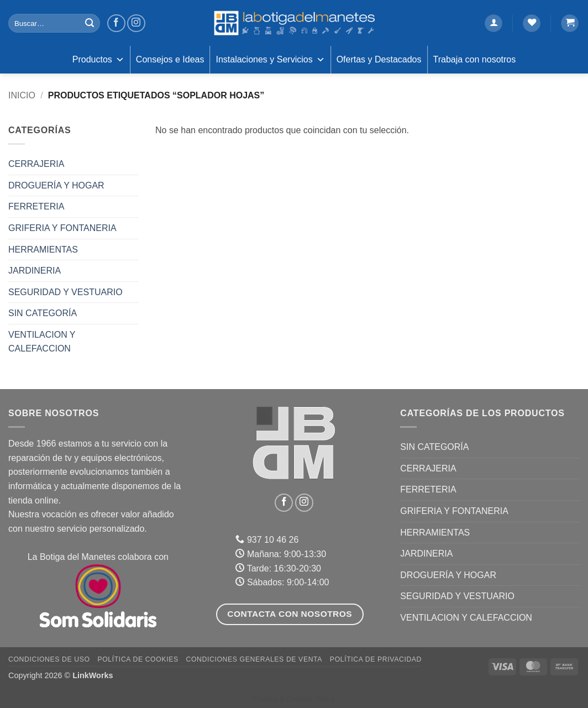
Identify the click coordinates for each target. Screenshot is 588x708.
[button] (494, 23)
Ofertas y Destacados (379, 59)
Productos (98, 60)
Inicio (22, 95)
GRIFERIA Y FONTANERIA (62, 228)
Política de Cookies (138, 659)
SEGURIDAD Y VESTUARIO (65, 292)
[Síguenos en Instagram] (136, 23)
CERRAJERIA (36, 164)
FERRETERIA (36, 206)
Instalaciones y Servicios (270, 60)
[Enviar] (90, 23)
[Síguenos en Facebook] (116, 23)
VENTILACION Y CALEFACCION (42, 342)
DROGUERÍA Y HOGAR (56, 185)
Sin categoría (43, 313)
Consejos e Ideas (170, 59)
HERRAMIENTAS (43, 250)
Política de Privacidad (376, 659)
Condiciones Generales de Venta (254, 659)
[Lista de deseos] (532, 23)
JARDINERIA (35, 271)
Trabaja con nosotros (475, 59)
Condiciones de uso (49, 659)
